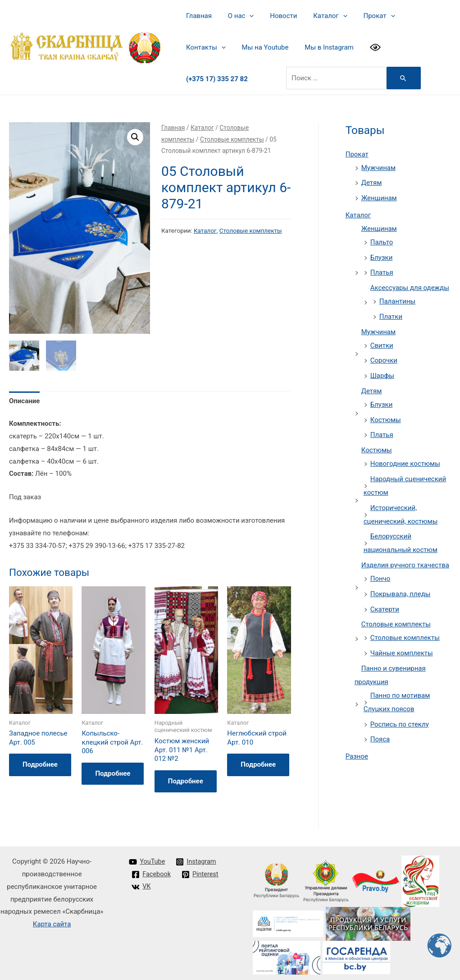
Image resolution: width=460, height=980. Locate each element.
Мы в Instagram (269, 47)
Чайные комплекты (402, 649)
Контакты (416, 16)
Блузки (382, 254)
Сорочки (384, 357)
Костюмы (386, 416)
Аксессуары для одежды (410, 284)
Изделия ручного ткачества (405, 561)
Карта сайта (52, 920)
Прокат (367, 16)
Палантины (398, 298)
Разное (357, 753)
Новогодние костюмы (405, 460)
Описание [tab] (24, 397)
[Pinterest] (201, 871)
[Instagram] (198, 858)
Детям (372, 179)
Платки (391, 313)
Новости (277, 16)
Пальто (382, 239)
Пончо (380, 575)
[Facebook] (152, 871)
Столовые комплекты (232, 136)
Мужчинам (378, 164)
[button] (135, 133)
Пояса (380, 736)
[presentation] (246, 16)
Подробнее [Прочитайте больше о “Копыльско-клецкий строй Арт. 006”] (113, 770)
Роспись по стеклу (400, 721)
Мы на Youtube (208, 47)
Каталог (321, 16)
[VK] (141, 883)
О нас (237, 16)
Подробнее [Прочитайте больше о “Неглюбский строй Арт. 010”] (258, 761)
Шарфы (382, 372)
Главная (198, 16)
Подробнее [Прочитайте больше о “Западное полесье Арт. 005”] (40, 761)
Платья (382, 269)
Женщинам (379, 194)
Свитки (382, 342)
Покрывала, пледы (401, 590)
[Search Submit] (365, 74)
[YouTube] (147, 858)
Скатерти (385, 606)
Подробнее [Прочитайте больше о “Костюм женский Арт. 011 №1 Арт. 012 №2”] (186, 778)
